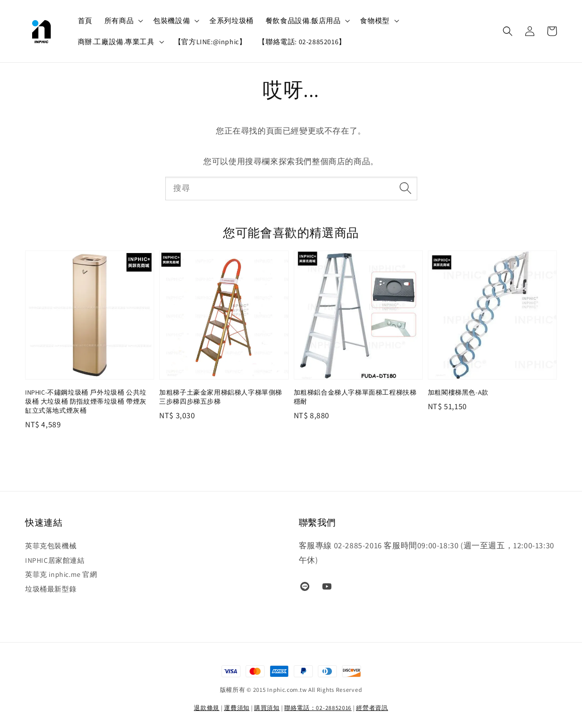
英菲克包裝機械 (51, 546)
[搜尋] (406, 188)
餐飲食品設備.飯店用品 (303, 21)
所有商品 (119, 21)
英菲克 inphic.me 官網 (61, 574)
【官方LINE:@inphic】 (210, 42)
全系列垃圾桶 (231, 21)
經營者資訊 (372, 708)
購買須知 (267, 708)
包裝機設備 (171, 21)
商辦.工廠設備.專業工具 (116, 42)
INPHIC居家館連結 (55, 560)
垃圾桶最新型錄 (51, 589)
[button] (508, 31)
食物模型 (375, 21)
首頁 (85, 21)
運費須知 (237, 708)
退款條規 (207, 708)
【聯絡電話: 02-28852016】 (302, 42)
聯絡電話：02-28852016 (318, 708)
